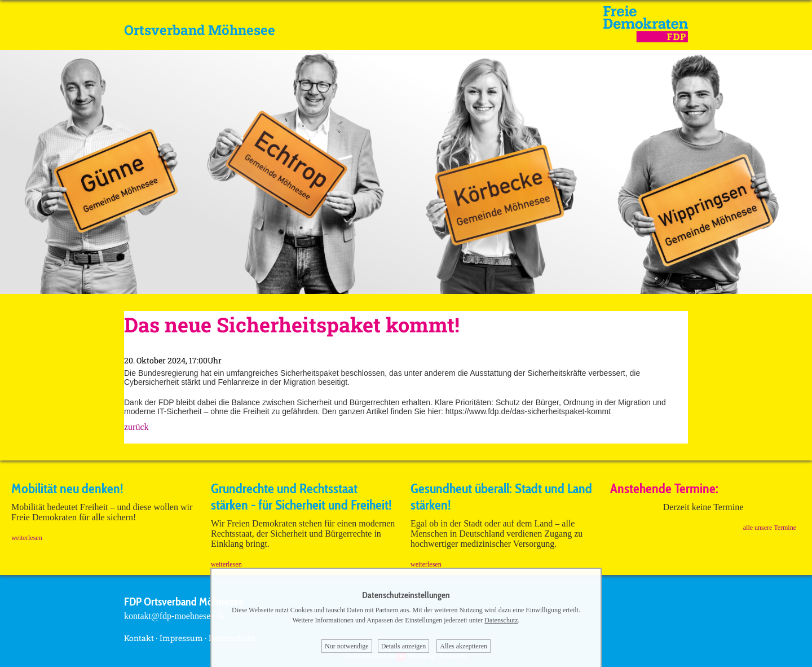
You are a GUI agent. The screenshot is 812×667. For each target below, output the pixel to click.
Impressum (181, 638)
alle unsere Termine (770, 528)
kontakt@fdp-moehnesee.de (175, 616)
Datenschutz (501, 620)
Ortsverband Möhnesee (200, 30)
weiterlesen (27, 538)
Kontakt (139, 638)
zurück (136, 427)
